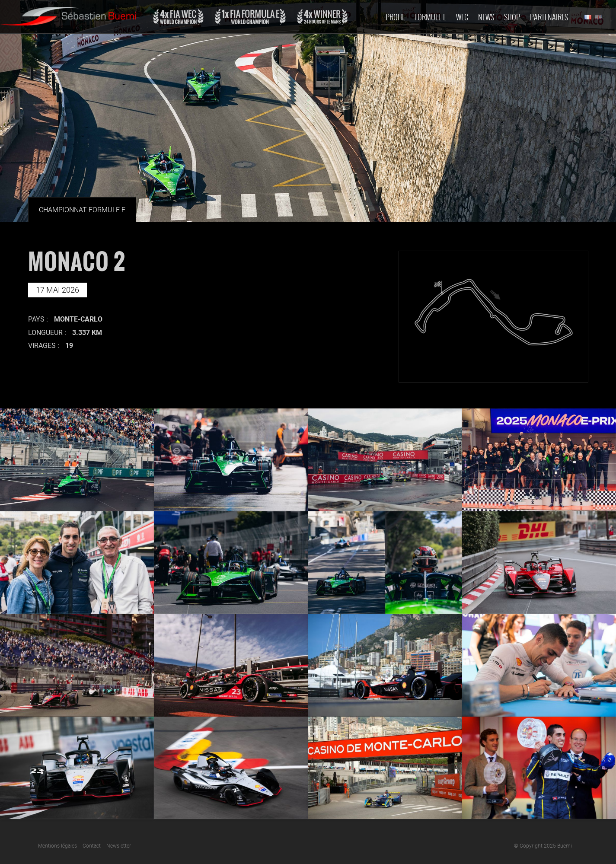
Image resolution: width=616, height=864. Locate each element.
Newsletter (119, 846)
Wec (462, 17)
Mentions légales (57, 846)
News (486, 17)
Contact (92, 846)
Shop (512, 17)
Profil (395, 17)
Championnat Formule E (82, 210)
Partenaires (549, 17)
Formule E (431, 17)
